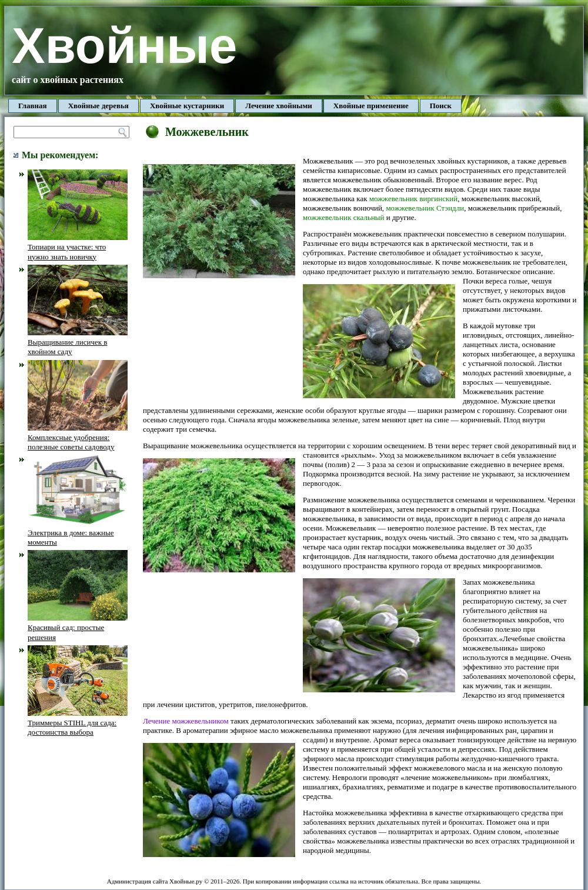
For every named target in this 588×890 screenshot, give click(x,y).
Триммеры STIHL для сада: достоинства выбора (78, 723)
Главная (33, 106)
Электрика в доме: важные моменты (78, 532)
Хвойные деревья (98, 106)
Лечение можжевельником (186, 721)
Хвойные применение (371, 106)
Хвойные (124, 46)
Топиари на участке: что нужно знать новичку (78, 247)
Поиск (441, 106)
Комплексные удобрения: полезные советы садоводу (78, 438)
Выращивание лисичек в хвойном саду (78, 342)
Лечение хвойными (279, 106)
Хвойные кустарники (187, 106)
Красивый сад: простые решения (78, 628)
